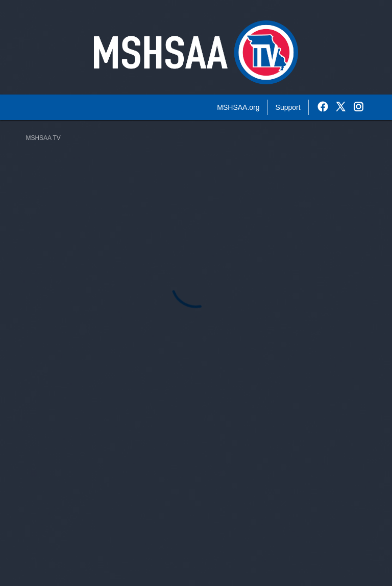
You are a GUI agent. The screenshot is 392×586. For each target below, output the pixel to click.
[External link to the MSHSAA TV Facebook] (325, 107)
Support (288, 107)
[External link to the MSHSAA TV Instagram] (359, 107)
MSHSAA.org (238, 107)
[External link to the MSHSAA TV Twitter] (343, 107)
